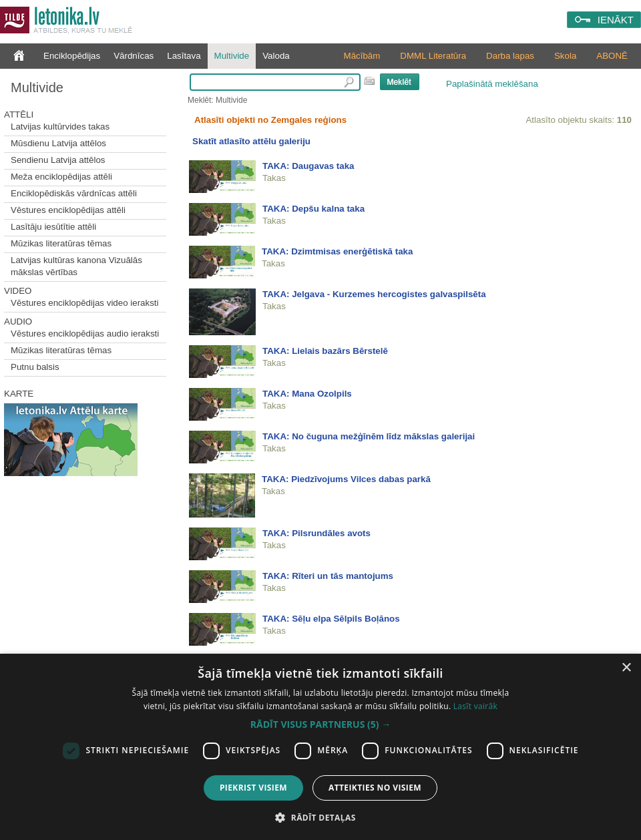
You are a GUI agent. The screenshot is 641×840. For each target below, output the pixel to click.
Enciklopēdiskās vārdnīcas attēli (74, 193)
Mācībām (362, 56)
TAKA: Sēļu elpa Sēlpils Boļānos (331, 619)
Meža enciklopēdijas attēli (61, 177)
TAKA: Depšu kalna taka (313, 209)
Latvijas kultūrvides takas (60, 127)
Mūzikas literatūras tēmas (61, 243)
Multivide (232, 56)
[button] (320, 724)
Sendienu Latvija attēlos (58, 160)
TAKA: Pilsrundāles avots (316, 533)
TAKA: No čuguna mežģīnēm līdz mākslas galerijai (369, 436)
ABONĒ (612, 56)
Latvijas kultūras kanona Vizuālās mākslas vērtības (76, 266)
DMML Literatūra (433, 56)
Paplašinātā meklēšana (492, 84)
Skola (565, 56)
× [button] (626, 668)
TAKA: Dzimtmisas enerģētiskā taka (337, 251)
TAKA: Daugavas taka (308, 166)
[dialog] (320, 747)
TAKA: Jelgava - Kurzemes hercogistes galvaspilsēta (374, 294)
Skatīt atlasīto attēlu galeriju (251, 141)
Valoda (276, 56)
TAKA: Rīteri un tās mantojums (328, 576)
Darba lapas (510, 56)
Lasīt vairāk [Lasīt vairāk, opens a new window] (475, 706)
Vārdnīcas (134, 56)
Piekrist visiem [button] (253, 788)
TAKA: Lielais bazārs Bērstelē (325, 351)
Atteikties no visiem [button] (375, 788)
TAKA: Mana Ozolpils (307, 394)
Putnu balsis (35, 367)
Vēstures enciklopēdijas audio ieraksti (85, 334)
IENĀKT (616, 20)
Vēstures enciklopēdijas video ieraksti (85, 303)
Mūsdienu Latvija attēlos (58, 143)
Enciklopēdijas (72, 56)
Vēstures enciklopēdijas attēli (68, 210)
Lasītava (184, 56)
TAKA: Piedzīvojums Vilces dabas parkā (346, 479)
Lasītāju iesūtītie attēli (53, 227)
